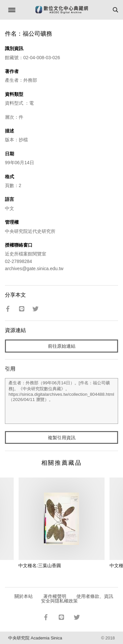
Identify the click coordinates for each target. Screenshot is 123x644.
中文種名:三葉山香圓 (40, 566)
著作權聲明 (55, 596)
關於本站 (24, 596)
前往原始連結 (62, 346)
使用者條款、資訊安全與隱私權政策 (77, 599)
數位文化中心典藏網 (62, 10)
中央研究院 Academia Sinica (35, 638)
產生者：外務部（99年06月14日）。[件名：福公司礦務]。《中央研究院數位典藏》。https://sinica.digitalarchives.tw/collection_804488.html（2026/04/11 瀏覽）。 (61, 401)
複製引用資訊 (62, 438)
